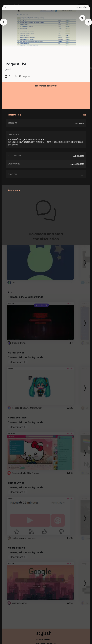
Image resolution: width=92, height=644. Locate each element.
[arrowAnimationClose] (4, 22)
